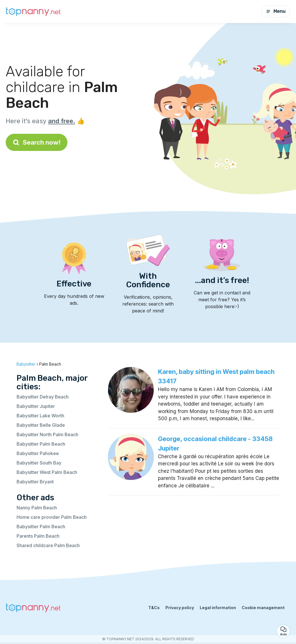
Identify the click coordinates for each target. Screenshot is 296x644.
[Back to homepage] (34, 11)
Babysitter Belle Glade (41, 425)
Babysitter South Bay (39, 463)
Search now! (37, 142)
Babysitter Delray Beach (43, 397)
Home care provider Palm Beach (52, 517)
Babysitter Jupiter (36, 406)
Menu (276, 11)
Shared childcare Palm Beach (48, 545)
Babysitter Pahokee (38, 453)
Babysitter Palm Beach (41, 444)
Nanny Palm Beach (37, 508)
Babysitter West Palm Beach (47, 472)
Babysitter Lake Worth (40, 416)
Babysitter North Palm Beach (47, 434)
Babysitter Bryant (35, 482)
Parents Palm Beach (38, 536)
